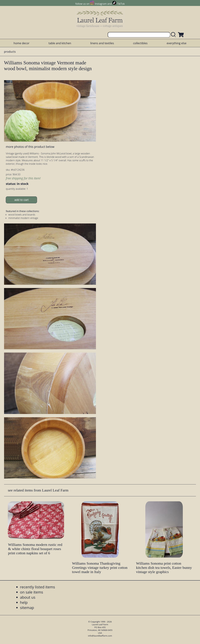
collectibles (140, 43)
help (24, 602)
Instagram (101, 4)
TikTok (121, 4)
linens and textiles (102, 43)
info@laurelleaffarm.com (100, 636)
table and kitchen (60, 43)
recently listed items (37, 587)
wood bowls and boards (22, 215)
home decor (21, 43)
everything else (177, 43)
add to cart (21, 200)
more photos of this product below (30, 147)
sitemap (27, 608)
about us (28, 597)
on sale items (32, 592)
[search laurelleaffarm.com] (174, 35)
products (10, 52)
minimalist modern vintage (23, 218)
